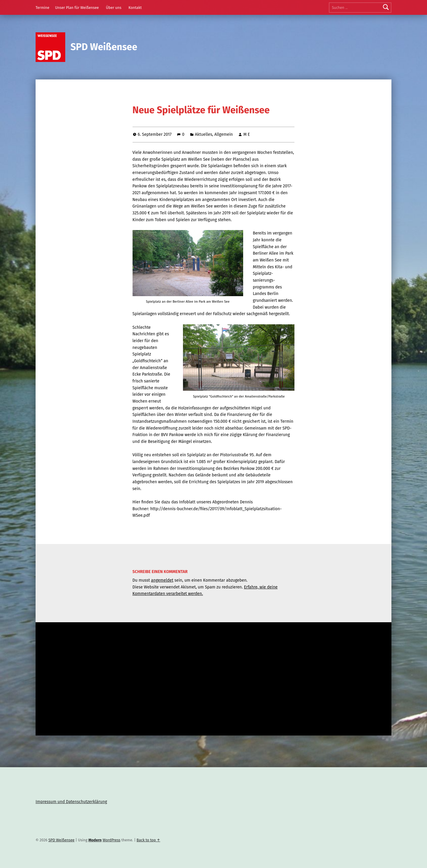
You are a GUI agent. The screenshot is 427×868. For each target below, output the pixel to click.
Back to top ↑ (149, 840)
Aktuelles (203, 134)
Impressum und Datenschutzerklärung (71, 802)
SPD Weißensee (104, 47)
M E (247, 134)
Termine (42, 8)
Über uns (114, 8)
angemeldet (162, 580)
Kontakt (135, 8)
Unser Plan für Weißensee (77, 8)
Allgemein (224, 134)
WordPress (111, 840)
